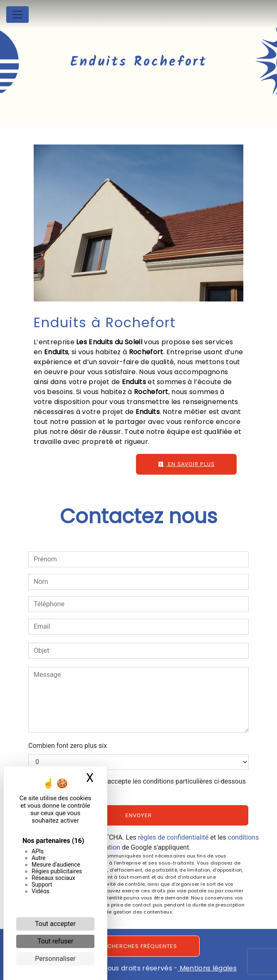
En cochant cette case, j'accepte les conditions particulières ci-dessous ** (141, 786)
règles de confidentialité (173, 837)
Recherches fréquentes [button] (139, 946)
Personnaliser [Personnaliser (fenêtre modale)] (55, 959)
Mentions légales (207, 968)
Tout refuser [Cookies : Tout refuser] (55, 941)
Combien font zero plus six (68, 746)
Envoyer (138, 815)
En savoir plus (186, 464)
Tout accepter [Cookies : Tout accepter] (55, 924)
